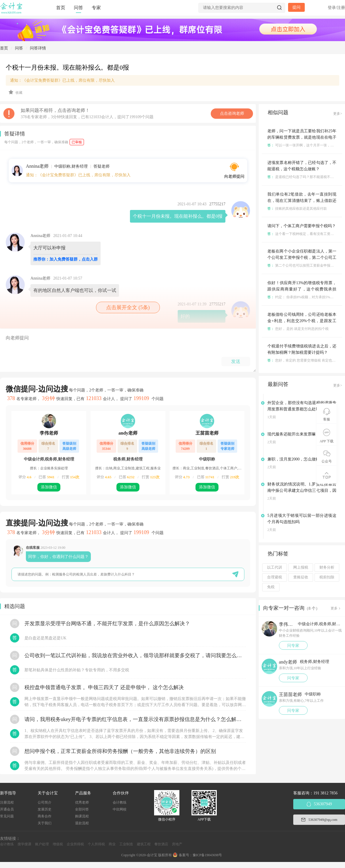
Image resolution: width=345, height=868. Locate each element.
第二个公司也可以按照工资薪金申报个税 (302, 265)
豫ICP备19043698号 (207, 855)
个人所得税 (96, 844)
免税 (271, 587)
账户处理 (42, 844)
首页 (61, 8)
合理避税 (275, 577)
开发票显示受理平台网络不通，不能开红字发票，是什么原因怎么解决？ (107, 624)
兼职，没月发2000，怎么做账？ (296, 459)
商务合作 (45, 816)
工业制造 (126, 844)
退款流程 (82, 823)
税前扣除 (327, 577)
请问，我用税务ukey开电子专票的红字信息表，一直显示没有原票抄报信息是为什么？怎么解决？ (135, 719)
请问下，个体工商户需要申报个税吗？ (302, 226)
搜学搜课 (24, 844)
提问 (296, 7)
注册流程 (7, 802)
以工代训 (275, 567)
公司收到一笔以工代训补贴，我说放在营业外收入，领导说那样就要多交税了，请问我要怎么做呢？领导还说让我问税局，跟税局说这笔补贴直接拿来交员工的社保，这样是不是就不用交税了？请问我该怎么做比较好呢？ (135, 655)
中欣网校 (120, 809)
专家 (96, 8)
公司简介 (45, 802)
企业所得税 (75, 844)
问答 (78, 8)
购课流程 (82, 816)
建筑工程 (144, 844)
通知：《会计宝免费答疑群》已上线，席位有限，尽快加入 (62, 80)
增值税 (58, 844)
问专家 (293, 646)
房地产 (177, 844)
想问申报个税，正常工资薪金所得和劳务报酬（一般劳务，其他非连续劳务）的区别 (120, 751)
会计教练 (120, 802)
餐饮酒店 (161, 844)
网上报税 (301, 567)
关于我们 (45, 823)
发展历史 (45, 809)
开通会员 (7, 809)
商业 (112, 844)
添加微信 (49, 487)
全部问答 (82, 809)
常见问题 (7, 816)
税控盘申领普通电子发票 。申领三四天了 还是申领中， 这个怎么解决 (104, 687)
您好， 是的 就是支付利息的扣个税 (298, 329)
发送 (236, 361)
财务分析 (327, 567)
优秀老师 (82, 802)
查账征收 (301, 577)
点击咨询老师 (232, 113)
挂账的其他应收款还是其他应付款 (297, 209)
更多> (338, 114)
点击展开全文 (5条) (128, 307)
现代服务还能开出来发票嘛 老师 (296, 434)
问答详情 (38, 48)
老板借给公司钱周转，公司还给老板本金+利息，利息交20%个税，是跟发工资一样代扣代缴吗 (302, 321)
